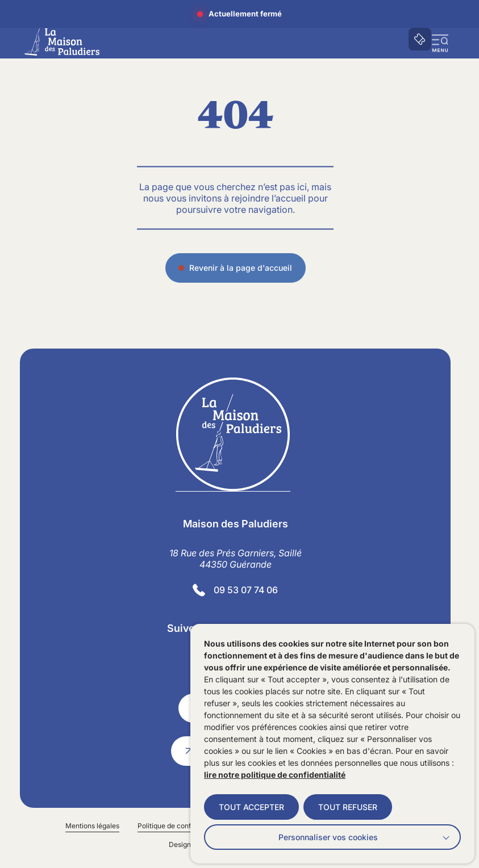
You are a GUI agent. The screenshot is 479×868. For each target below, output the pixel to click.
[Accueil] (62, 42)
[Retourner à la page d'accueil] (236, 434)
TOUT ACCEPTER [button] (251, 807)
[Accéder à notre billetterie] (420, 39)
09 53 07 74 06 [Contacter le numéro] (246, 590)
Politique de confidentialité (180, 826)
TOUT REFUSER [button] (348, 807)
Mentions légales (92, 826)
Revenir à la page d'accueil (241, 269)
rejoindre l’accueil (268, 199)
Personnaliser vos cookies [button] (328, 837)
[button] (440, 43)
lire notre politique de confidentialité (275, 775)
